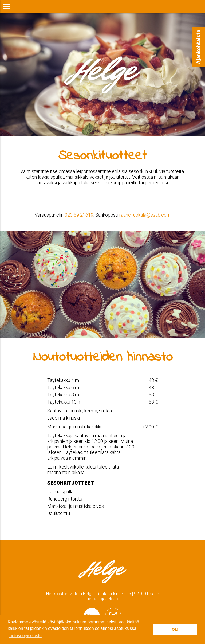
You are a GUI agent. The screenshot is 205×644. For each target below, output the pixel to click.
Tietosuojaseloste (102, 599)
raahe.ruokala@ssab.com (145, 215)
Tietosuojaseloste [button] (25, 636)
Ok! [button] (175, 629)
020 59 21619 (79, 215)
